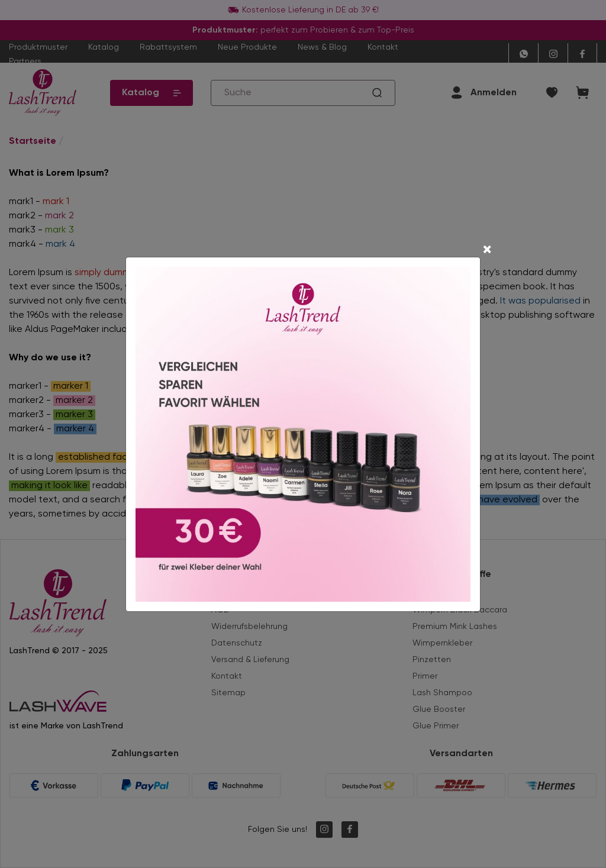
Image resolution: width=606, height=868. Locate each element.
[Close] (487, 251)
